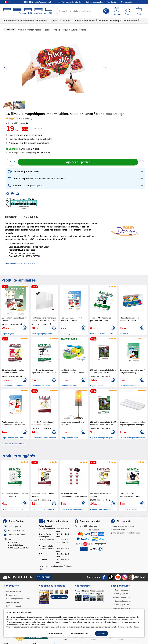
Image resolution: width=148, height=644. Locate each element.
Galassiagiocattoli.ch (123, 601)
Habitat (66, 21)
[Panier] (140, 11)
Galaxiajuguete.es (122, 605)
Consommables (26, 21)
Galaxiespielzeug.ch (122, 597)
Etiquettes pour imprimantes (13, 509)
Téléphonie (103, 21)
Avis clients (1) (31, 217)
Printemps (115, 21)
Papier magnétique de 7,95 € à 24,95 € (20, 263)
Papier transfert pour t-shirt (13, 438)
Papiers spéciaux (61, 30)
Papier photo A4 (97, 386)
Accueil (21, 30)
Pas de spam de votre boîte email (127, 533)
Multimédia (42, 21)
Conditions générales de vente (18, 599)
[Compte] (128, 11)
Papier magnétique (10, 334)
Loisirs (54, 21)
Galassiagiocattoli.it (122, 608)
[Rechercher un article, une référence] (83, 11)
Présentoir (124, 334)
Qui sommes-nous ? (14, 591)
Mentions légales (13, 602)
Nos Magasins (127, 2)
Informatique (10, 21)
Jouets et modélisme (85, 21)
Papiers (47, 30)
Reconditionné (130, 21)
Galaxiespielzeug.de (123, 590)
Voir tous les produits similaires (14, 444)
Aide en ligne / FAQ (16, 527)
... (142, 21)
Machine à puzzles (68, 386)
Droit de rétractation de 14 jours (126, 526)
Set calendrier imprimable (130, 386)
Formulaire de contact (17, 535)
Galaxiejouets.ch (121, 594)
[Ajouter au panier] (78, 162)
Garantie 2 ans (119, 530)
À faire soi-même (78, 30)
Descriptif (11, 217)
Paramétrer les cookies (80, 633)
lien (133, 620)
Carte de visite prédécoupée (72, 509)
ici (140, 627)
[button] (21, 153)
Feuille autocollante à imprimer (44, 438)
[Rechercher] (106, 11)
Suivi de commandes (94, 2)
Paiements (86, 526)
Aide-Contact (112, 2)
